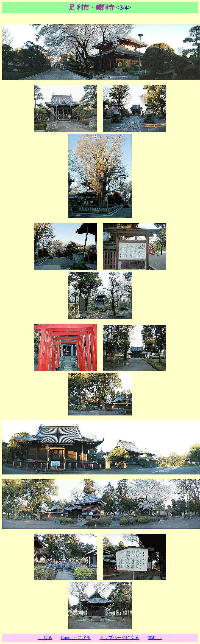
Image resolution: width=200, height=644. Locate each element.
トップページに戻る (119, 638)
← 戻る (45, 638)
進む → (155, 638)
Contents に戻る (76, 638)
